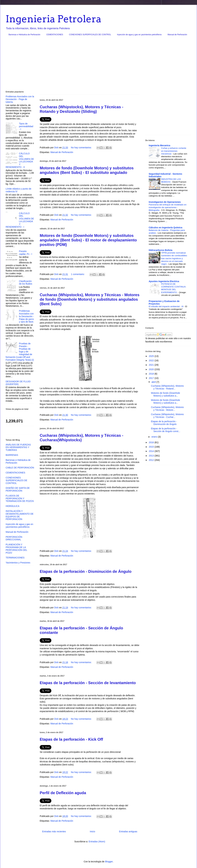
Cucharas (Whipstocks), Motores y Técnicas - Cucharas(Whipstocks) (81, 438)
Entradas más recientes (54, 831)
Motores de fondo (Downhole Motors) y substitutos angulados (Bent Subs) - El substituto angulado (87, 170)
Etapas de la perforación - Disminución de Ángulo (86, 571)
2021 (152, 365)
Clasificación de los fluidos (26, 283)
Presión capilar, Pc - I (26, 253)
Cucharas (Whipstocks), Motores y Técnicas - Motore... (167, 409)
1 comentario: (78, 274)
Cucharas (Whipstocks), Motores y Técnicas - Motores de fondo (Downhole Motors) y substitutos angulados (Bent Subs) (90, 299)
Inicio (92, 831)
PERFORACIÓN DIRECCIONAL (14, 538)
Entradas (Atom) (97, 842)
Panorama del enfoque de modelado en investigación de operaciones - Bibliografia (168, 207)
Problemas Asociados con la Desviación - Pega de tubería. (20, 99)
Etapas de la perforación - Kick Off (71, 739)
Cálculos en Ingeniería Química (166, 228)
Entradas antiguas (128, 831)
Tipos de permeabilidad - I (26, 126)
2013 (152, 456)
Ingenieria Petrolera (54, 19)
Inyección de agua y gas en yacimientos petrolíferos (139, 35)
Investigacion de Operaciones (165, 202)
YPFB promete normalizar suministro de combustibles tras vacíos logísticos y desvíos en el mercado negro (174, 258)
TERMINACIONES (15, 558)
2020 (152, 369)
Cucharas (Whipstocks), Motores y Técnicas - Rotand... (167, 387)
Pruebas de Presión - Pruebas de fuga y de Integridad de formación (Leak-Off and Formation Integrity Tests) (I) (20, 352)
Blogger (109, 862)
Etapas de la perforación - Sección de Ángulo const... (166, 430)
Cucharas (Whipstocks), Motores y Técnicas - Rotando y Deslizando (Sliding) (81, 109)
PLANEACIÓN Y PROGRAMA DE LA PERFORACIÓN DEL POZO (16, 549)
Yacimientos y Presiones (18, 563)
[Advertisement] (98, 64)
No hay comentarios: (82, 148)
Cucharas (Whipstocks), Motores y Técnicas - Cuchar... (167, 416)
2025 (152, 356)
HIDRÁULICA (13, 506)
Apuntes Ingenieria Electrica (164, 281)
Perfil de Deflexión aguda (63, 793)
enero (155, 437)
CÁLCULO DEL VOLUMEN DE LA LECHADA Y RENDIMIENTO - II (20, 160)
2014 (152, 451)
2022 (152, 360)
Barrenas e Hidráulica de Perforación (24, 35)
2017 (152, 378)
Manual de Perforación (177, 35)
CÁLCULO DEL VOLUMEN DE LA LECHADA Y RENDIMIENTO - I (20, 220)
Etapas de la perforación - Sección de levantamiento (88, 683)
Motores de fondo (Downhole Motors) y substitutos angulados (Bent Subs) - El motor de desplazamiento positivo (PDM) (88, 240)
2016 (152, 442)
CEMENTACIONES (55, 35)
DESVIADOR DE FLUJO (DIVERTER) (18, 383)
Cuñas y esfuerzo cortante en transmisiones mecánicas (174, 151)
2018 (152, 374)
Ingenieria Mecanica (159, 145)
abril (154, 382)
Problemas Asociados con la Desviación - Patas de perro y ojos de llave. (27, 316)
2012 (152, 460)
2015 (152, 447)
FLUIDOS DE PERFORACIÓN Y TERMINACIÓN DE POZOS (20, 498)
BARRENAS (12, 455)
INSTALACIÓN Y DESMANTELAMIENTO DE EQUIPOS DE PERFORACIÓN (20, 515)
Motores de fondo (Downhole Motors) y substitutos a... (166, 394)
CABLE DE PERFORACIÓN (20, 468)
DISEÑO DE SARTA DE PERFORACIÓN (18, 489)
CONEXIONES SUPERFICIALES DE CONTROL (90, 35)
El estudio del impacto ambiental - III (166, 306)
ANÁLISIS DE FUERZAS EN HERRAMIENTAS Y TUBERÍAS (18, 447)
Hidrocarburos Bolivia (161, 250)
